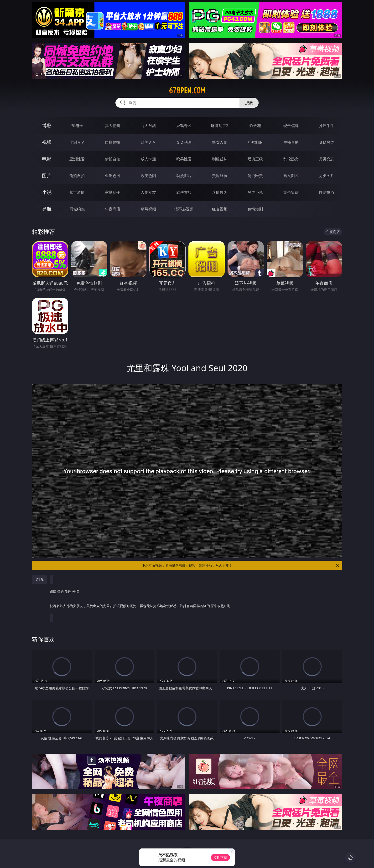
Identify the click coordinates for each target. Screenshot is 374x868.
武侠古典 (184, 192)
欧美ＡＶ (148, 142)
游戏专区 (184, 126)
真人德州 (113, 126)
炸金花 (255, 126)
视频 (47, 142)
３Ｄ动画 (184, 142)
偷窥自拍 (77, 176)
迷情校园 (220, 192)
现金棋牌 (291, 126)
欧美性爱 (184, 159)
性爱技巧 (327, 192)
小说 (47, 192)
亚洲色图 (113, 176)
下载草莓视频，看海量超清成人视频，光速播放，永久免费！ (241, 565)
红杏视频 (220, 209)
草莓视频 (148, 209)
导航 (47, 209)
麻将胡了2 (220, 126)
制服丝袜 (220, 159)
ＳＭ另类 (327, 142)
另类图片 (327, 176)
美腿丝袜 (220, 176)
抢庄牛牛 (327, 126)
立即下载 (220, 857)
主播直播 (291, 142)
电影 (47, 159)
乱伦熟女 (291, 159)
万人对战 (148, 126)
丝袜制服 (255, 142)
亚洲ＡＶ (77, 142)
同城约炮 (77, 209)
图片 (47, 175)
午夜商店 (113, 209)
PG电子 (77, 126)
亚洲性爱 (77, 159)
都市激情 (77, 192)
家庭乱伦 (113, 192)
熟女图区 (291, 176)
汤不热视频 (184, 209)
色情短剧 (255, 209)
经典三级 (255, 159)
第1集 (40, 580)
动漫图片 (184, 176)
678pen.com (187, 91)
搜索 (249, 103)
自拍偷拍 (113, 142)
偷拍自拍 (113, 159)
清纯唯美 (255, 176)
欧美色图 (148, 176)
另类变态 (327, 159)
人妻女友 (148, 192)
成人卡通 (148, 159)
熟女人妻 (220, 142)
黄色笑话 (291, 192)
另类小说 (255, 192)
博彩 (47, 125)
